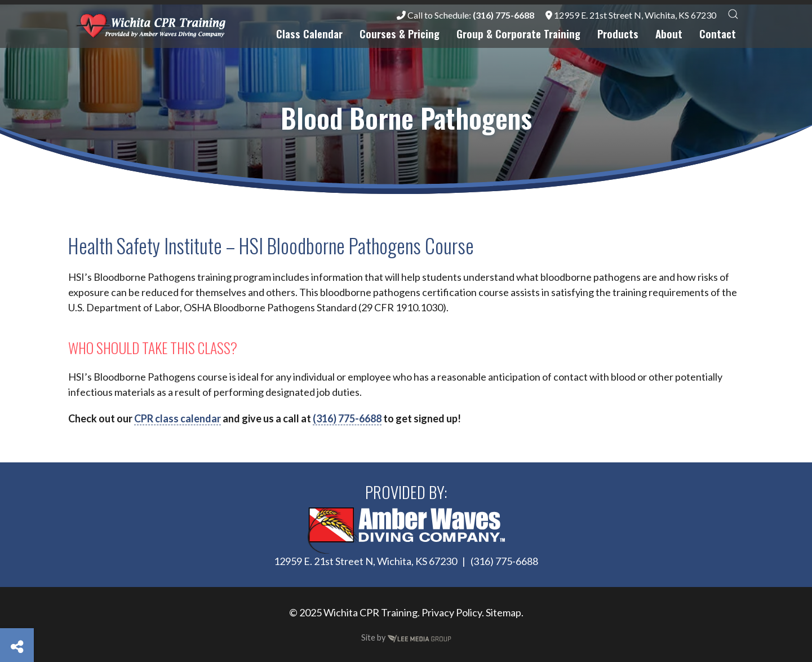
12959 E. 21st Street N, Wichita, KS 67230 (631, 15)
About (669, 34)
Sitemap (503, 612)
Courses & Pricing (400, 34)
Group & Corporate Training (518, 34)
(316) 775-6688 (347, 418)
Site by (406, 637)
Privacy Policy (452, 612)
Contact (718, 34)
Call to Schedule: (465, 15)
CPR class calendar (178, 418)
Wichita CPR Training (370, 612)
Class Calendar (309, 34)
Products (618, 34)
